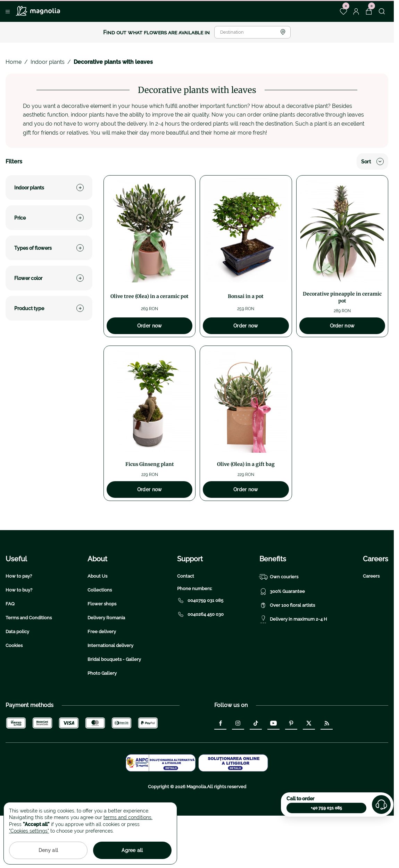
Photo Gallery (102, 725)
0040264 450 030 (200, 666)
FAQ (10, 656)
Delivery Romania (106, 669)
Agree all (132, 850)
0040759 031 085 (200, 652)
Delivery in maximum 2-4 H (293, 671)
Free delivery (102, 683)
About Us (97, 628)
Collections (100, 642)
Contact (186, 628)
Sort (372, 161)
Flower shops (102, 656)
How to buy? (19, 642)
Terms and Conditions (29, 669)
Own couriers (279, 629)
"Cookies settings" (29, 831)
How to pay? (19, 628)
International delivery (110, 697)
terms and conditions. (128, 817)
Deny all (48, 850)
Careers (371, 628)
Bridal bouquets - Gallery (114, 711)
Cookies (14, 697)
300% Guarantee (282, 643)
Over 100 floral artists (287, 657)
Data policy (17, 683)
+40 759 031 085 (326, 808)
